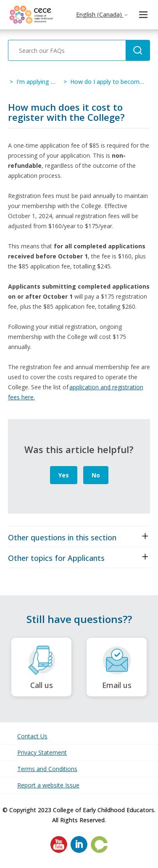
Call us (41, 667)
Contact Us (32, 736)
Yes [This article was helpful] (64, 475)
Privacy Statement (42, 752)
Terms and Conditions (47, 769)
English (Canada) (102, 14)
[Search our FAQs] (67, 50)
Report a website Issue (48, 785)
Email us (117, 667)
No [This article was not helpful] (96, 475)
